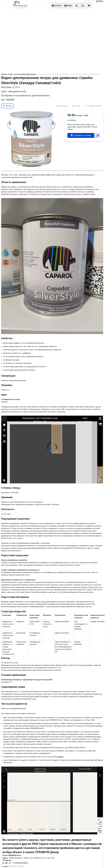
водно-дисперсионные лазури (25, 74)
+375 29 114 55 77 (21, 863)
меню (68, 5)
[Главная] (20, 8)
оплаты (61, 757)
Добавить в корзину (83, 135)
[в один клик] (98, 135)
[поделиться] (63, 106)
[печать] (76, 106)
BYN (101, 1)
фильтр (9, 106)
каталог (57, 5)
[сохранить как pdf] (93, 106)
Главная (4, 74)
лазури (10, 74)
